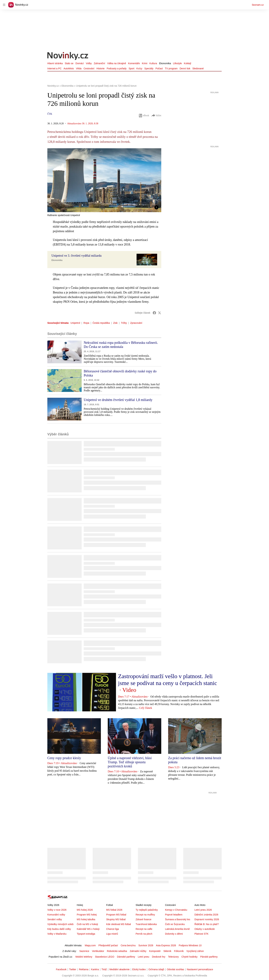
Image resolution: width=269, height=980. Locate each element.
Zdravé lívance (143, 919)
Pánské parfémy (209, 957)
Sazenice (84, 951)
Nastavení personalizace (200, 969)
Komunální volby (56, 915)
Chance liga (113, 929)
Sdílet (156, 116)
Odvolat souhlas (176, 969)
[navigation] (4, 5)
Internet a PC (54, 68)
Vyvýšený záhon (195, 951)
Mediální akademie (120, 969)
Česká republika (101, 323)
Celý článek (146, 708)
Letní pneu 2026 (203, 910)
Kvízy (139, 68)
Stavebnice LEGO (105, 957)
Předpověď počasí (108, 945)
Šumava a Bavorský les (178, 919)
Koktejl (188, 63)
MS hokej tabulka (86, 919)
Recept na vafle (144, 929)
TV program (171, 68)
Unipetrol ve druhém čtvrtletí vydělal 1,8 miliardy (118, 400)
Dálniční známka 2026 (206, 915)
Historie (100, 68)
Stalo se (69, 63)
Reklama (84, 969)
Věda (79, 68)
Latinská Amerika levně (177, 929)
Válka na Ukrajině (117, 63)
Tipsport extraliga (86, 934)
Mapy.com (90, 945)
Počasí (159, 68)
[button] (104, 180)
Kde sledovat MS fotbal (119, 924)
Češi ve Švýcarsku (175, 924)
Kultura (153, 63)
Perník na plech (144, 934)
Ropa (86, 323)
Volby (89, 63)
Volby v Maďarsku (57, 934)
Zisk (115, 323)
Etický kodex (139, 969)
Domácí (80, 63)
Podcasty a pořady (117, 68)
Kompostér (155, 951)
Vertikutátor (98, 951)
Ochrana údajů (156, 969)
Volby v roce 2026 (57, 910)
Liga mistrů (112, 934)
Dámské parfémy (126, 957)
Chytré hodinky (189, 957)
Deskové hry (159, 957)
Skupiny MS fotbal (116, 919)
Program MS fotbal (116, 915)
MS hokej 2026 (85, 910)
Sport (131, 68)
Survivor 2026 (146, 945)
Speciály (149, 68)
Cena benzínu (128, 945)
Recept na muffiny (145, 915)
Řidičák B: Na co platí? (207, 924)
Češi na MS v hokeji (87, 924)
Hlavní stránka (55, 63)
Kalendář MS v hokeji (88, 929)
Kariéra (95, 969)
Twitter (73, 969)
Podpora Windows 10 (190, 945)
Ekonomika (165, 63)
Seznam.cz (258, 5)
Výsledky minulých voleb (60, 924)
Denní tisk (185, 68)
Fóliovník (179, 951)
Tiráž (104, 969)
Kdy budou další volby (59, 929)
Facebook (61, 969)
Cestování (89, 68)
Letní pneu (144, 957)
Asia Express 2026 (166, 945)
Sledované (198, 68)
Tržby (124, 323)
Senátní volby (55, 919)
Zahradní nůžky (138, 951)
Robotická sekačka (117, 951)
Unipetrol (75, 323)
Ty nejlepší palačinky (147, 910)
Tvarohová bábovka (146, 924)
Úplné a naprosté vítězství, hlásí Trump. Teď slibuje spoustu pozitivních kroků (130, 762)
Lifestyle (177, 63)
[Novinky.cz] (68, 56)
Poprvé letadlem (174, 915)
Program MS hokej (87, 915)
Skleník (167, 951)
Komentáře (134, 63)
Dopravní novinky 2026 (207, 919)
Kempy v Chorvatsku (176, 910)
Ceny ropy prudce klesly (64, 758)
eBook (144, 116)
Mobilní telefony (84, 957)
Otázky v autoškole (204, 929)
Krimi (145, 63)
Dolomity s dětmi (174, 934)
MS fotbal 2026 (114, 910)
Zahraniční (100, 63)
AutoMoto (69, 68)
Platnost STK (201, 934)
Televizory (173, 957)
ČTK (50, 114)
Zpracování (136, 323)
